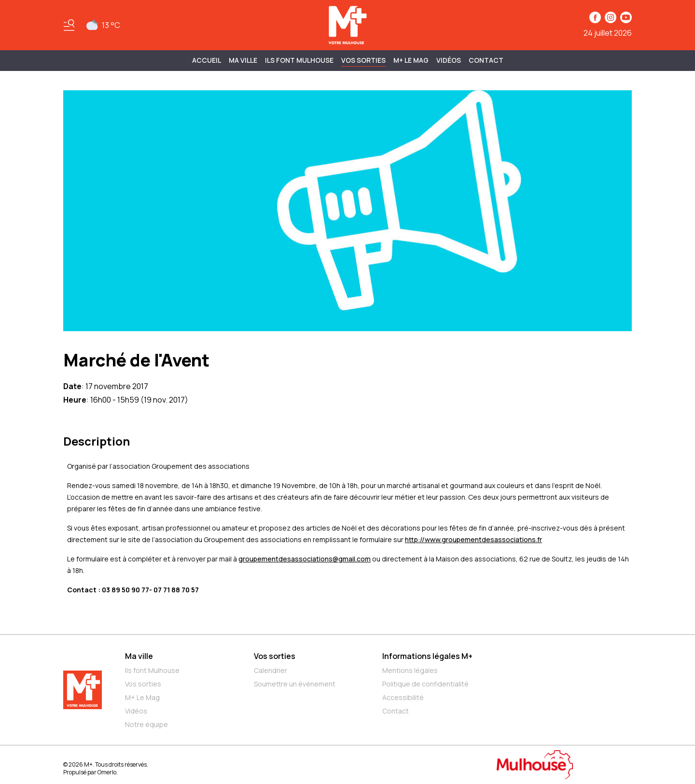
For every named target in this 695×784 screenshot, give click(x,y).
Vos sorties (363, 60)
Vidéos (449, 60)
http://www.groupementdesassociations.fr (473, 539)
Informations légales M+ (427, 656)
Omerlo (107, 772)
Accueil (207, 60)
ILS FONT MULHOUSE (299, 60)
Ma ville (139, 656)
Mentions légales (410, 670)
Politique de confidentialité (425, 684)
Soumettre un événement (295, 684)
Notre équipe (146, 724)
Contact (486, 60)
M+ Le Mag (411, 60)
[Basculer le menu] (69, 25)
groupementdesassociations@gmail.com (305, 559)
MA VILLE (243, 60)
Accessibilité (403, 697)
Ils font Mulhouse (152, 670)
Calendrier (271, 670)
